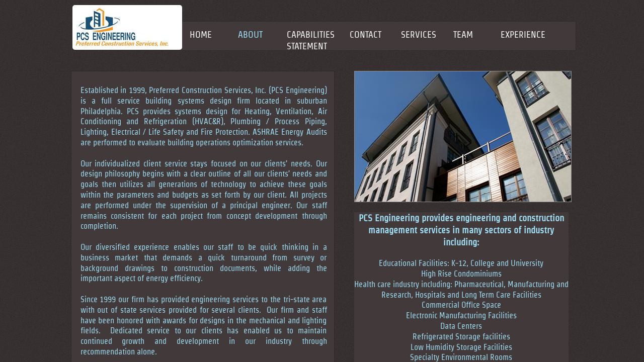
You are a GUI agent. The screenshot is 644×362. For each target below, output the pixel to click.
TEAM (463, 34)
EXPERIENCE (523, 34)
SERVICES (419, 34)
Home (201, 34)
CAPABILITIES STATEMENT (311, 40)
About (250, 34)
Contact (366, 34)
